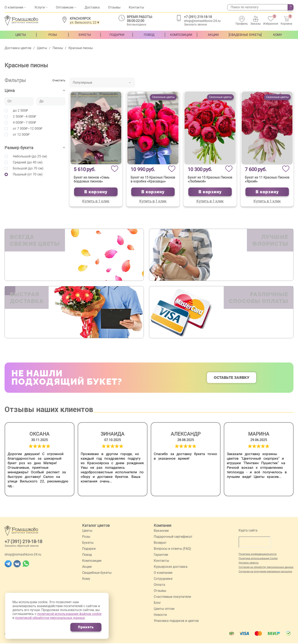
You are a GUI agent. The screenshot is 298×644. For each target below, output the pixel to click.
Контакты (136, 7)
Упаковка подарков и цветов (176, 622)
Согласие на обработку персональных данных (266, 568)
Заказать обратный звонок (22, 547)
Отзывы (114, 7)
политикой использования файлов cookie (69, 614)
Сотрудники (163, 579)
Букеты (85, 37)
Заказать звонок (196, 24)
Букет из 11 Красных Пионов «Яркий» (267, 179)
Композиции (181, 37)
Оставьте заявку (232, 378)
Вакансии (161, 531)
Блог (157, 604)
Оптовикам (65, 7)
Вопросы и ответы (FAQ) (172, 549)
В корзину (96, 192)
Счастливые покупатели (172, 597)
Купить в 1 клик (96, 201)
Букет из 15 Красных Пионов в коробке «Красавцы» (153, 179)
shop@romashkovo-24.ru (202, 21)
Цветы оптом (164, 610)
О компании (14, 7)
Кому (278, 37)
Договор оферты (249, 564)
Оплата (159, 585)
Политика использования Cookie (258, 559)
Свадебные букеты (245, 37)
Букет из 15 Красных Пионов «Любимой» (210, 179)
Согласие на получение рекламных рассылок (265, 572)
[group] (40, 460)
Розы (53, 37)
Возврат (160, 543)
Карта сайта (248, 531)
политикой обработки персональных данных (50, 618)
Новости (160, 616)
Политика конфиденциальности (258, 555)
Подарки (117, 37)
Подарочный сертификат (173, 537)
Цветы (21, 37)
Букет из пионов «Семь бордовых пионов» (92, 179)
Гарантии (161, 555)
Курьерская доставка (171, 567)
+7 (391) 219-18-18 (198, 17)
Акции (213, 37)
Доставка (92, 7)
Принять (86, 627)
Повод (149, 37)
